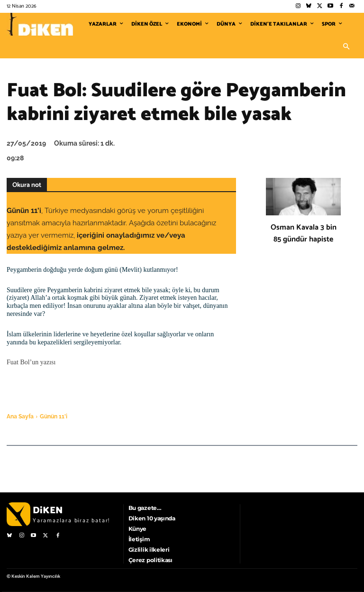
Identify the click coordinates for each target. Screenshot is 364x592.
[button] (346, 47)
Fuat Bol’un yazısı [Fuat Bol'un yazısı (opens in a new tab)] (31, 362)
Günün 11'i (54, 416)
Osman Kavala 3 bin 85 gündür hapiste (304, 233)
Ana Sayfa (20, 416)
